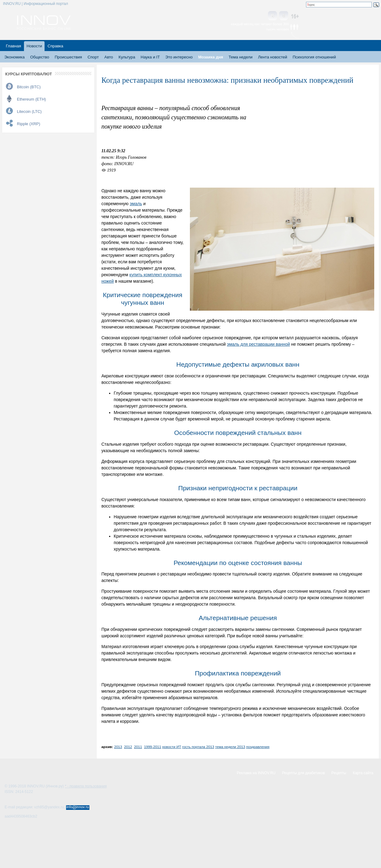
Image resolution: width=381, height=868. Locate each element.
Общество (40, 57)
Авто (108, 57)
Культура (127, 57)
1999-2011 (153, 747)
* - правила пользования (86, 786)
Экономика (14, 57)
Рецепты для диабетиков (303, 773)
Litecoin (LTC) (29, 111)
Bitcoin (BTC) (29, 87)
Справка (55, 46)
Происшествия (68, 57)
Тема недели (241, 57)
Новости (34, 46)
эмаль (136, 204)
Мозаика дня (211, 57)
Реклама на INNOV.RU (256, 773)
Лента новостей (273, 57)
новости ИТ (172, 747)
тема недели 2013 (230, 747)
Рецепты (339, 773)
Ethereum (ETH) (31, 99)
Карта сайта (363, 773)
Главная (13, 46)
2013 (118, 747)
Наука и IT (150, 57)
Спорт (93, 57)
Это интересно (179, 57)
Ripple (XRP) (29, 124)
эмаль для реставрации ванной (259, 344)
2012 (128, 747)
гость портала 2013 (198, 747)
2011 (138, 747)
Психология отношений (314, 57)
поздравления (258, 747)
